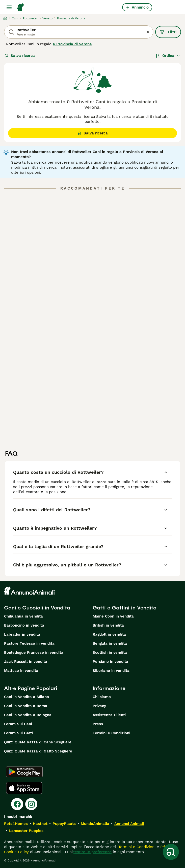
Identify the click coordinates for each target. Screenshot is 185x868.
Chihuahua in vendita (23, 616)
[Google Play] (24, 772)
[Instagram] (31, 804)
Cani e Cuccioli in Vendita (37, 608)
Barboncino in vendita (24, 625)
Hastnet (40, 824)
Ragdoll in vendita (109, 634)
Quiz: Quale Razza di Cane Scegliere (38, 742)
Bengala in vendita (110, 643)
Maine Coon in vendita (113, 616)
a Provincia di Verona (72, 44)
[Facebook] (17, 804)
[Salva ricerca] (171, 852)
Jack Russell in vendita (26, 662)
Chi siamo (102, 697)
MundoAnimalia (95, 824)
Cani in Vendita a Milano (27, 697)
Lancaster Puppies (26, 831)
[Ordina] (168, 56)
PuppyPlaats (64, 824)
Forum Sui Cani (18, 724)
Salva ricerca (20, 56)
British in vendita (108, 625)
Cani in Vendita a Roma (26, 706)
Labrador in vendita (22, 634)
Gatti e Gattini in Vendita (125, 608)
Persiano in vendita (110, 662)
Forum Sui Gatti (18, 733)
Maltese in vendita (21, 671)
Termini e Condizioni (111, 733)
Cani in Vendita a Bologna (28, 715)
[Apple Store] (24, 788)
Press (98, 724)
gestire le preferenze (92, 852)
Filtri (168, 32)
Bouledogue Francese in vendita (34, 653)
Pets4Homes (16, 824)
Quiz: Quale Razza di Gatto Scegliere (38, 751)
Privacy (99, 706)
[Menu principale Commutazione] (9, 7)
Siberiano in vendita (111, 671)
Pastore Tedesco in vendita (29, 643)
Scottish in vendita (110, 653)
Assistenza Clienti (109, 715)
